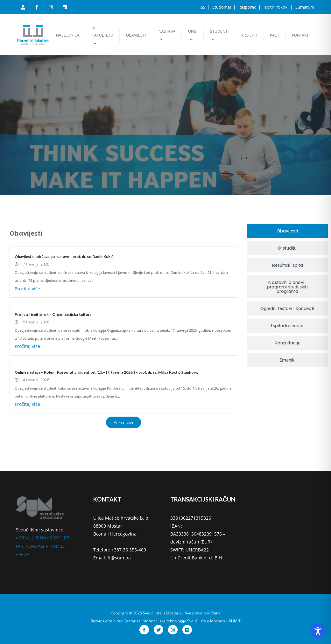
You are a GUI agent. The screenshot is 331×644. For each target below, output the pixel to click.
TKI (54, 546)
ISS (203, 7)
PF (48, 546)
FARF (20, 546)
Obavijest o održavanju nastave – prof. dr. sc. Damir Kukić (64, 256)
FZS (67, 538)
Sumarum (305, 7)
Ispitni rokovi (276, 7)
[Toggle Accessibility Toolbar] (318, 631)
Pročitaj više (27, 289)
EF (37, 538)
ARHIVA (23, 554)
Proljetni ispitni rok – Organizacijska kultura (53, 314)
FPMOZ (46, 538)
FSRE (58, 538)
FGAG (31, 546)
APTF (20, 538)
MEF (41, 546)
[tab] (287, 231)
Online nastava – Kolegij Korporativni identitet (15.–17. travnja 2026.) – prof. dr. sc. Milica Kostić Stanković (107, 372)
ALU (30, 538)
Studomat (222, 7)
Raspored (248, 7)
